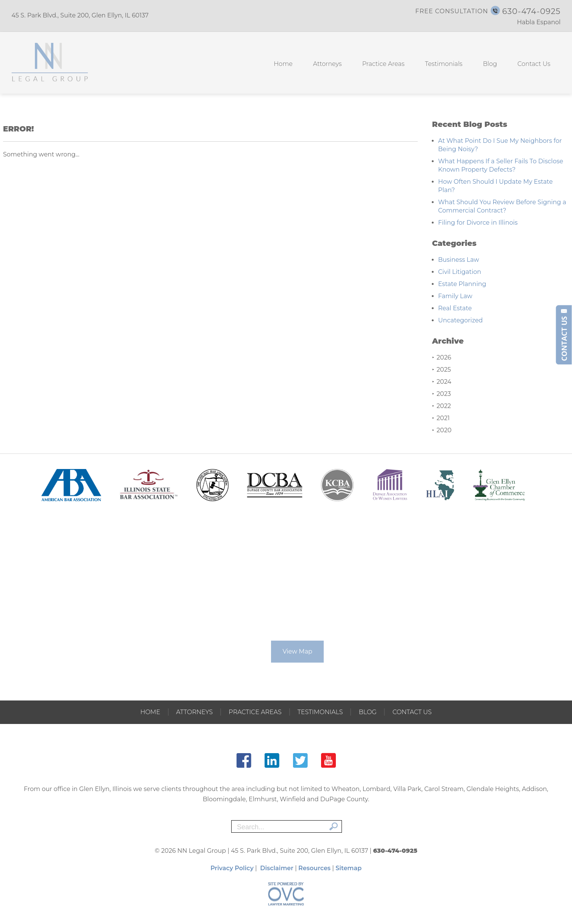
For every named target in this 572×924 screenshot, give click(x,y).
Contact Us (534, 64)
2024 (442, 382)
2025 (442, 370)
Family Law (455, 296)
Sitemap (349, 868)
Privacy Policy (232, 868)
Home (283, 64)
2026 (442, 357)
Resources (314, 868)
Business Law (459, 260)
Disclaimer (277, 868)
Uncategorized (461, 320)
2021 (441, 418)
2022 (442, 406)
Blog (490, 64)
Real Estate (455, 308)
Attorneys (328, 64)
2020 (442, 430)
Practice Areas (383, 64)
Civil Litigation (460, 272)
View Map (297, 651)
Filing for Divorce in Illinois (478, 223)
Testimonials (444, 64)
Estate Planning (462, 284)
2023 (442, 394)
